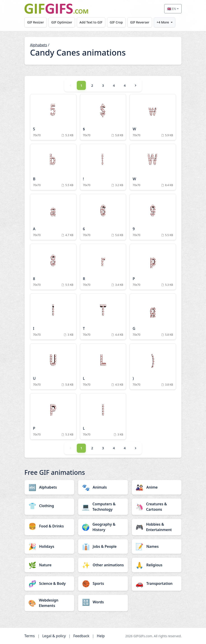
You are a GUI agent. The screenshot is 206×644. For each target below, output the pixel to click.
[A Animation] (53, 217)
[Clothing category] (49, 506)
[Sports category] (103, 583)
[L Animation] (103, 366)
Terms (30, 636)
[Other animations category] (103, 565)
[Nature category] (49, 565)
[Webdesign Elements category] (49, 603)
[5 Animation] (53, 117)
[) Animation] (153, 366)
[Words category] (103, 602)
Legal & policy (54, 636)
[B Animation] (53, 167)
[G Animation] (153, 317)
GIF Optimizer (62, 22)
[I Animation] (53, 317)
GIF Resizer (35, 22)
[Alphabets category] (49, 487)
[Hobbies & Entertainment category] (157, 527)
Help (101, 636)
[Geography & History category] (103, 527)
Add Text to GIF (91, 22)
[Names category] (157, 546)
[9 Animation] (153, 217)
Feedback (81, 636)
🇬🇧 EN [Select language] (172, 9)
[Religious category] (157, 565)
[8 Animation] (53, 267)
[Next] (136, 85)
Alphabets (39, 45)
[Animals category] (103, 487)
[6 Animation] (103, 217)
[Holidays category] (49, 546)
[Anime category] (157, 487)
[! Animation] (103, 167)
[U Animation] (53, 366)
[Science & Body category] (49, 583)
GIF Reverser (140, 22)
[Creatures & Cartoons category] (157, 507)
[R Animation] (103, 267)
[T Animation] (103, 317)
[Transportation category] (157, 583)
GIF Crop (116, 22)
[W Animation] (153, 117)
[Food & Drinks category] (49, 526)
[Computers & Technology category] (103, 507)
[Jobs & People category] (103, 546)
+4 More (163, 22)
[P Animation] (153, 267)
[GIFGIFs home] (56, 9)
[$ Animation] (103, 117)
